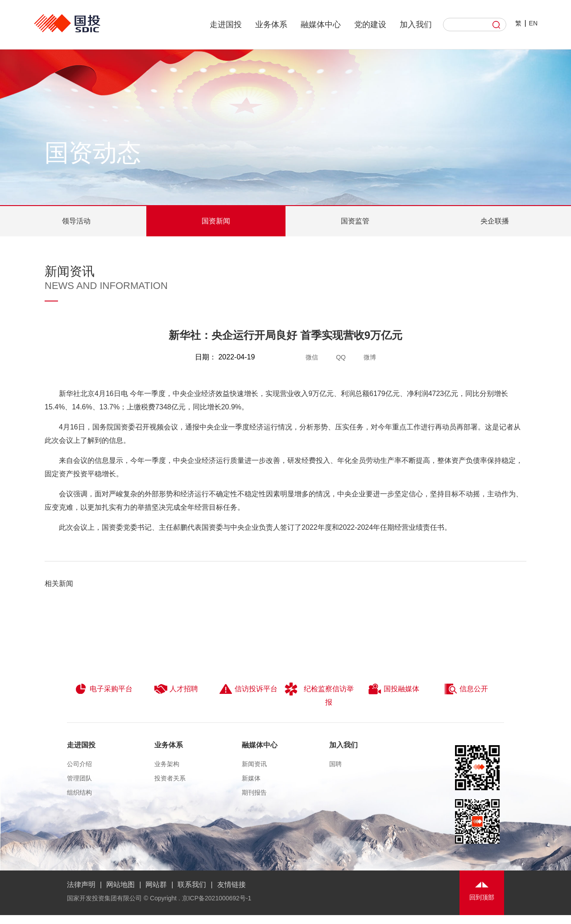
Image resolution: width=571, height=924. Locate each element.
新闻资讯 (254, 764)
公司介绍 (79, 764)
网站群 (156, 885)
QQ (341, 357)
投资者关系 (170, 778)
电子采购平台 (103, 689)
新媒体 (251, 778)
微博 (370, 357)
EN (533, 23)
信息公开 (466, 689)
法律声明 (81, 885)
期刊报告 (254, 792)
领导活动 (76, 221)
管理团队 (79, 778)
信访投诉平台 (248, 689)
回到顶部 (482, 897)
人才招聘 (176, 689)
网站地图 (120, 885)
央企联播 (495, 221)
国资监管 (355, 221)
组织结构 (79, 792)
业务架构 (167, 764)
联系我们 (192, 885)
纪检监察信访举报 (319, 694)
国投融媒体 (394, 689)
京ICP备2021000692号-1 (217, 898)
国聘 (335, 764)
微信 (312, 357)
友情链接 (232, 885)
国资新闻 (216, 221)
